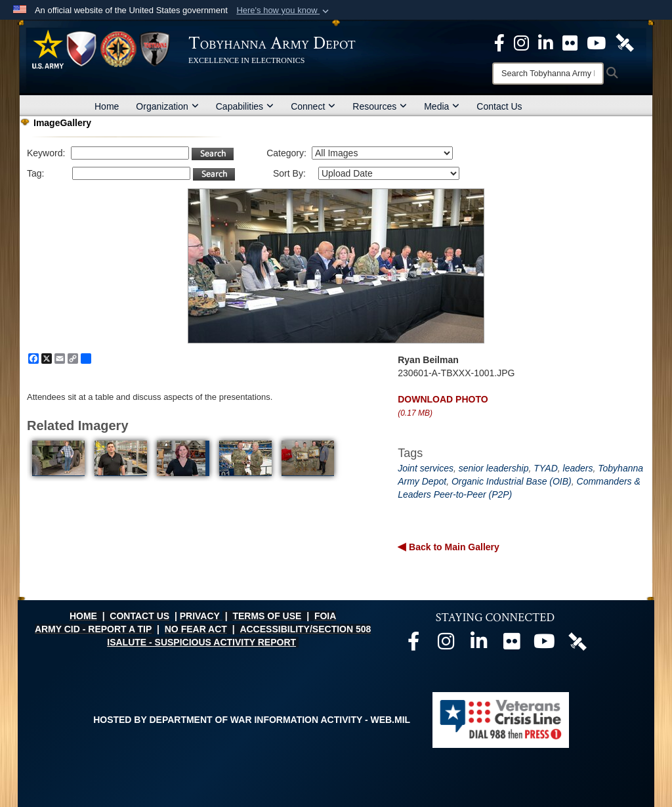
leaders (578, 468)
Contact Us (499, 106)
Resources (380, 106)
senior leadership (494, 468)
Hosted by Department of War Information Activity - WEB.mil (252, 720)
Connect (313, 106)
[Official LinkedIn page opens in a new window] (546, 42)
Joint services (426, 468)
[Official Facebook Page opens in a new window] (499, 42)
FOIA (325, 616)
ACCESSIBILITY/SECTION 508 (305, 629)
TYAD (546, 468)
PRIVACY (200, 616)
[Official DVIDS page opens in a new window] (625, 42)
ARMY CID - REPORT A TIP (93, 629)
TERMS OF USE (267, 616)
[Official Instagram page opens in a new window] (521, 42)
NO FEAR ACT (196, 629)
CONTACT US (139, 616)
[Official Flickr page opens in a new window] (570, 42)
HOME (83, 616)
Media (442, 106)
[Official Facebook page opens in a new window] (413, 645)
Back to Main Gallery (453, 547)
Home (107, 106)
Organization (167, 106)
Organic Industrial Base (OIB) (512, 481)
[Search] (548, 74)
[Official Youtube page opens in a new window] (545, 645)
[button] (284, 11)
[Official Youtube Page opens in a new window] (596, 42)
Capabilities (245, 106)
